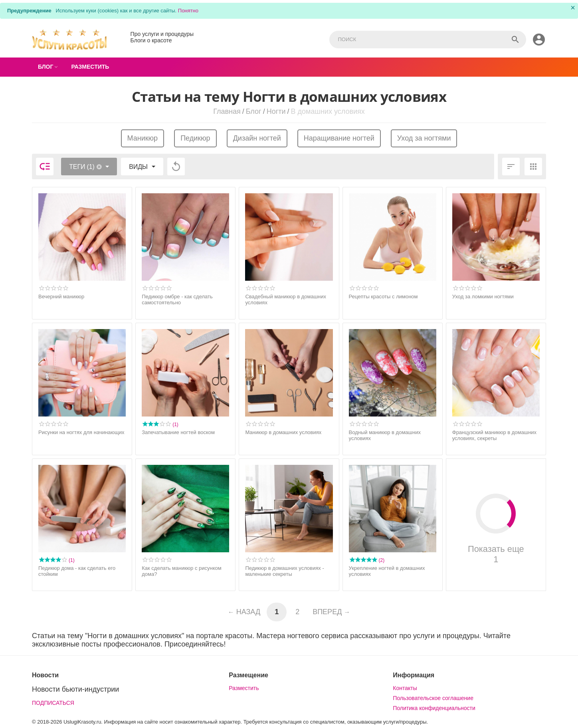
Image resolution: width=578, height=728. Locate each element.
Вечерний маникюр (61, 297)
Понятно (188, 11)
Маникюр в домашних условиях (283, 432)
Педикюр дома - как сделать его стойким (77, 571)
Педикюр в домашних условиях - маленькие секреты (284, 571)
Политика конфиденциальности (434, 708)
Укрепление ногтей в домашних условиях (387, 571)
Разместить (244, 688)
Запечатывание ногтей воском (178, 432)
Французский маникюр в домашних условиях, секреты (494, 435)
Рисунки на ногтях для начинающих (81, 432)
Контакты (405, 688)
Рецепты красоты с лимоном (383, 297)
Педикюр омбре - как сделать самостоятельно (177, 300)
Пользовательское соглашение (433, 698)
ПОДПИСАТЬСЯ (53, 703)
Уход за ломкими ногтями (483, 297)
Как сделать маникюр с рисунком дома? (182, 571)
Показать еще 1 (496, 529)
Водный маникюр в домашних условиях (385, 435)
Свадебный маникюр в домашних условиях (286, 300)
